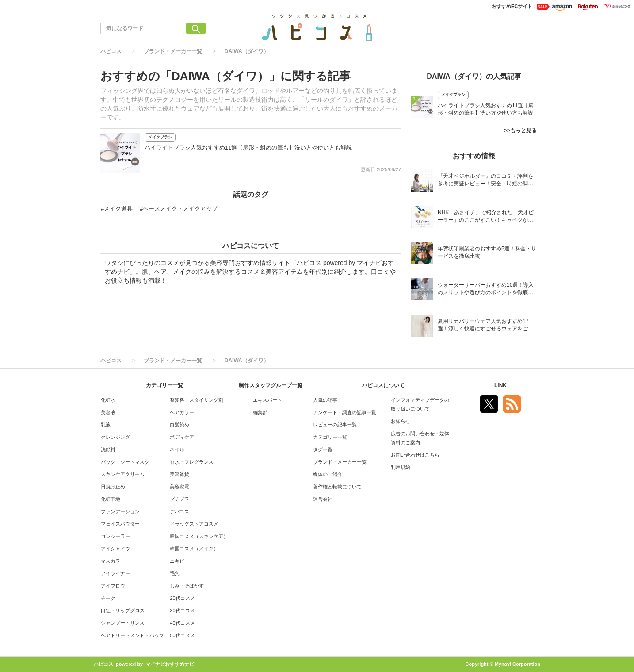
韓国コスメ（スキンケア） (199, 536)
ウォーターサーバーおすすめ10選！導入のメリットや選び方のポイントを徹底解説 (486, 290)
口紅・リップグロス (123, 611)
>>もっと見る (520, 131)
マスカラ (111, 561)
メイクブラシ (160, 137)
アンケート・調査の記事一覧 (345, 412)
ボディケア (182, 437)
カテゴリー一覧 (330, 437)
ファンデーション (120, 511)
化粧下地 (111, 499)
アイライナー (115, 573)
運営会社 (323, 499)
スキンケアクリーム (123, 474)
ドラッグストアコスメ (194, 524)
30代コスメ (182, 611)
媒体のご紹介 (328, 474)
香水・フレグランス (192, 462)
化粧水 (108, 400)
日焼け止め (113, 487)
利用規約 (401, 467)
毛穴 (175, 573)
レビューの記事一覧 (335, 425)
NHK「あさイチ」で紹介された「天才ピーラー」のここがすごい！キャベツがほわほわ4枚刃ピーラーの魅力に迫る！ (486, 217)
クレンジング (115, 437)
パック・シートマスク (125, 462)
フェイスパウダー (120, 524)
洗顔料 (108, 449)
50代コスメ (182, 635)
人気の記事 (325, 400)
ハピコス (111, 51)
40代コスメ (182, 623)
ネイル (177, 449)
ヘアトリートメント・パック (132, 635)
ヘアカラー (182, 412)
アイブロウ (113, 586)
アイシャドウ (115, 549)
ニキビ (177, 561)
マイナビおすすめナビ (170, 664)
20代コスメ (182, 598)
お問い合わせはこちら (415, 455)
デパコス (180, 511)
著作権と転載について (337, 487)
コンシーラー (115, 536)
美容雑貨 (180, 474)
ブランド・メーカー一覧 (173, 51)
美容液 (108, 412)
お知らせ (401, 421)
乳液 (106, 425)
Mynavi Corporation (518, 664)
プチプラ (180, 499)
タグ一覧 (323, 449)
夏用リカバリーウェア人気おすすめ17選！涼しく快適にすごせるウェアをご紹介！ (485, 326)
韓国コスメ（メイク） (194, 549)
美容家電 (180, 487)
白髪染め (180, 425)
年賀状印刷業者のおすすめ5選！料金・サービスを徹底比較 (487, 252)
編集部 (260, 412)
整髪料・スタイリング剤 (197, 400)
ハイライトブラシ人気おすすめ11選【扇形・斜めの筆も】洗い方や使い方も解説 (248, 148)
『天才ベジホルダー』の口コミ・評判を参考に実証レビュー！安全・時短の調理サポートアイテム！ (485, 181)
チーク (108, 598)
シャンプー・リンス (123, 623)
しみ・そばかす (187, 586)
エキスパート (267, 400)
